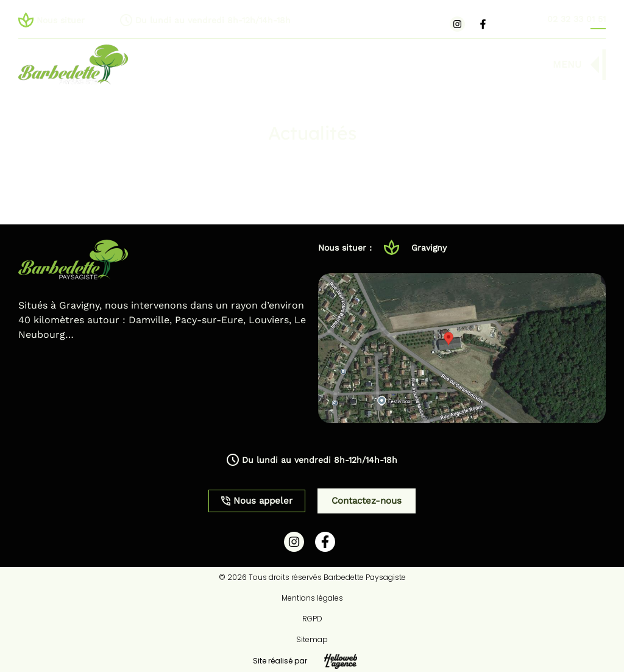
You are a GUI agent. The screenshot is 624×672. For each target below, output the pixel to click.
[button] (257, 20)
